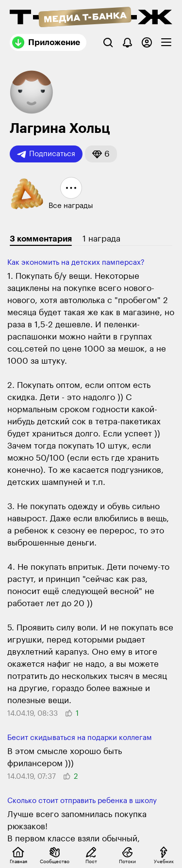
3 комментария (41, 239)
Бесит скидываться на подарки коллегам (80, 738)
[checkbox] (166, 42)
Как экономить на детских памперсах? (76, 263)
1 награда (101, 239)
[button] (101, 154)
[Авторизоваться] (147, 42)
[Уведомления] (127, 42)
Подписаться (46, 154)
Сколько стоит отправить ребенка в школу (82, 801)
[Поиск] (108, 42)
